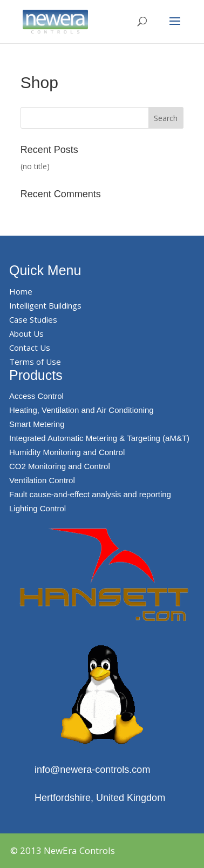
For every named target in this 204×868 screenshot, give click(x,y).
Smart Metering (37, 424)
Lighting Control (38, 508)
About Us (26, 333)
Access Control (36, 396)
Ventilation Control (42, 480)
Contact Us (30, 348)
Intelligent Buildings (45, 305)
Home (21, 291)
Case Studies (33, 319)
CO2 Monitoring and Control (60, 466)
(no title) (35, 166)
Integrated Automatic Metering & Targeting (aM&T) (99, 438)
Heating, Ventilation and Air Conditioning (81, 410)
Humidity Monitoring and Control (67, 452)
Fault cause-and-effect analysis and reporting (90, 494)
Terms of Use (35, 362)
